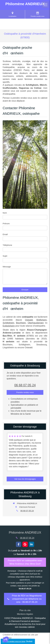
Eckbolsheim (9, 326)
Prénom (6, 224)
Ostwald (29, 320)
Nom (5, 213)
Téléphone (7, 245)
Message (7, 267)
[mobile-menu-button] (45, 5)
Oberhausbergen (36, 323)
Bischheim (21, 323)
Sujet (5, 256)
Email (5, 234)
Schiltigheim (8, 323)
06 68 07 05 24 (25, 385)
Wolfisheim (42, 320)
